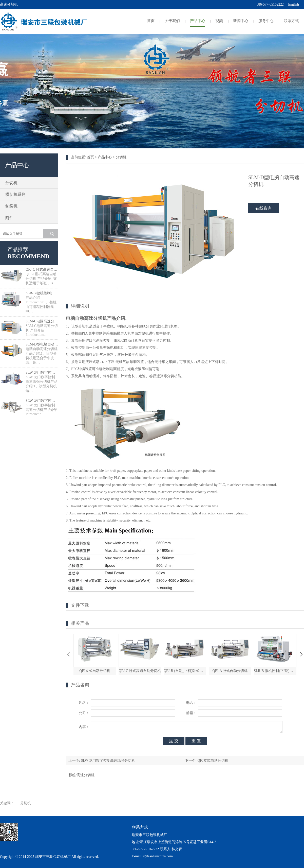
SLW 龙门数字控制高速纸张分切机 (42, 372)
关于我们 (172, 21)
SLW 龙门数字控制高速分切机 (42, 401)
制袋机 (11, 206)
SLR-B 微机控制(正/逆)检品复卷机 (42, 293)
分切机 (11, 183)
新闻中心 (241, 21)
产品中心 (198, 21)
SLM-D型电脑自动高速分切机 (42, 344)
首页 (151, 21)
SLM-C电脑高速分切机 (42, 321)
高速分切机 (86, 775)
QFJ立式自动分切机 (95, 671)
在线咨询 (263, 208)
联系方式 (291, 21)
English (293, 4)
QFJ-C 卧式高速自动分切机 (42, 270)
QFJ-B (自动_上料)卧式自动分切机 (185, 671)
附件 (9, 218)
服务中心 (266, 21)
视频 (219, 21)
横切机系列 (15, 194)
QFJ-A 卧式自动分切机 (230, 671)
